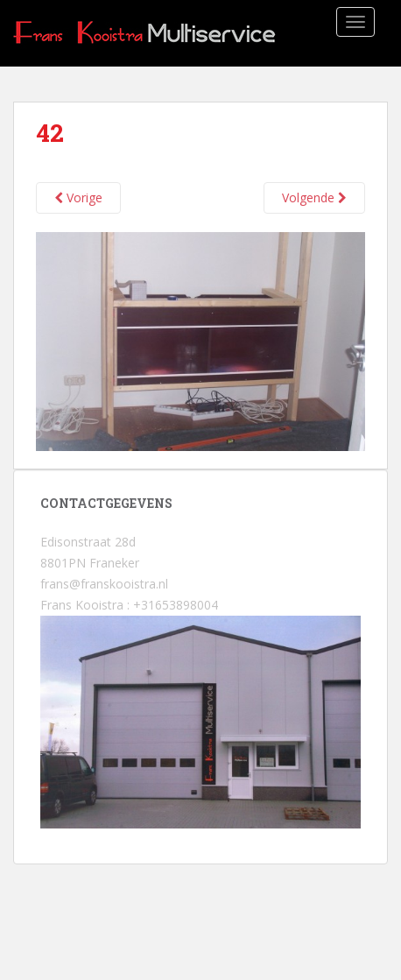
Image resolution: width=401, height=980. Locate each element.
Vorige (78, 197)
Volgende (314, 197)
